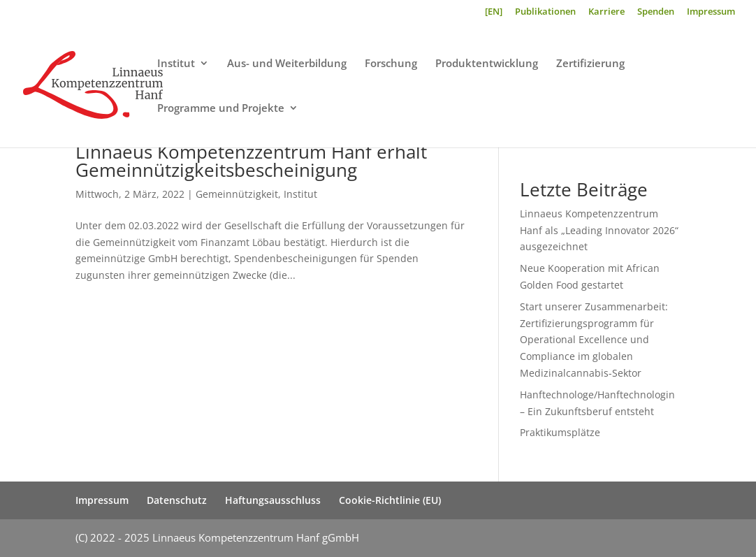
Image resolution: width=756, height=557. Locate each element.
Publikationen (545, 12)
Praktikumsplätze (560, 432)
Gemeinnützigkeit (237, 194)
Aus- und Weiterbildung (287, 64)
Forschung (391, 64)
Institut (176, 64)
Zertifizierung (590, 64)
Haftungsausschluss (273, 500)
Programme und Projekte (221, 109)
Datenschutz (177, 500)
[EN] (494, 12)
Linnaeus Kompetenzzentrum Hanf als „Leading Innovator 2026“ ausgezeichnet (599, 230)
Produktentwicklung (487, 64)
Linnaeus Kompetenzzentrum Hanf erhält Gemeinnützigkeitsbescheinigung (251, 161)
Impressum (711, 12)
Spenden (656, 12)
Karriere (606, 12)
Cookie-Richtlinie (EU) (390, 500)
